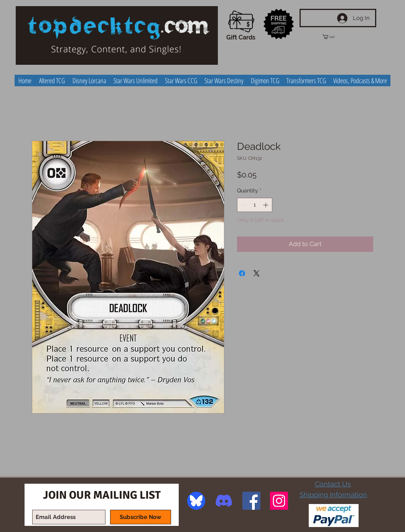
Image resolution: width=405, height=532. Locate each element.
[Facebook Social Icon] (251, 501)
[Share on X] (257, 273)
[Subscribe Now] (141, 517)
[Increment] (266, 205)
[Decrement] (243, 205)
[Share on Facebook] (242, 273)
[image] (196, 501)
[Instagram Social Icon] (279, 501)
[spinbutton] (255, 205)
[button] (336, 37)
